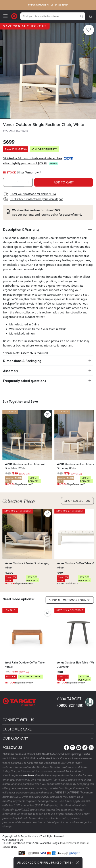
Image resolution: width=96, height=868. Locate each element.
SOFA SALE (10, 412)
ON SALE (10, 610)
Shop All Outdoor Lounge (70, 600)
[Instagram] (73, 747)
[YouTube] (79, 747)
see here (29, 775)
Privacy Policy (67, 843)
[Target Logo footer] (30, 702)
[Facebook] (66, 747)
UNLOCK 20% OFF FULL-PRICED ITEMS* (45, 862)
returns (45, 215)
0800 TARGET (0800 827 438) (70, 702)
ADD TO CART (64, 182)
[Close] (78, 862)
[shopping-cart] (91, 16)
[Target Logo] (14, 16)
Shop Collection (77, 501)
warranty (28, 215)
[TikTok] (85, 747)
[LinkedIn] (91, 747)
